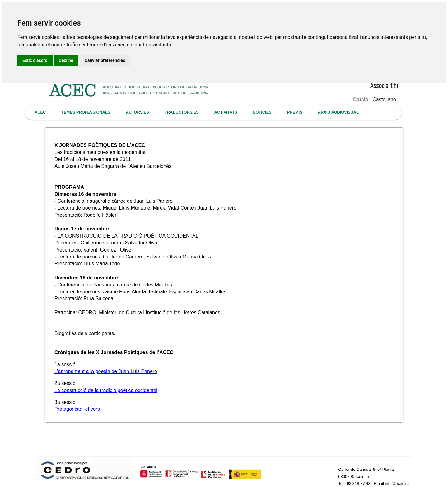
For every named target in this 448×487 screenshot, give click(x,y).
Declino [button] (66, 60)
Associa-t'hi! (385, 86)
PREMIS (295, 112)
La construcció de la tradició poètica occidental (106, 390)
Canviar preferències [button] (105, 60)
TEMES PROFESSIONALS (86, 112)
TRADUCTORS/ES (182, 112)
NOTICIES (262, 112)
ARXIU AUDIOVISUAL (338, 112)
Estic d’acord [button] (35, 60)
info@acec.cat (398, 483)
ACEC (40, 112)
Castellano (384, 99)
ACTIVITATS (226, 112)
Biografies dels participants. (85, 333)
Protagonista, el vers (77, 409)
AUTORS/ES (137, 112)
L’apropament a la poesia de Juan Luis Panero (106, 371)
